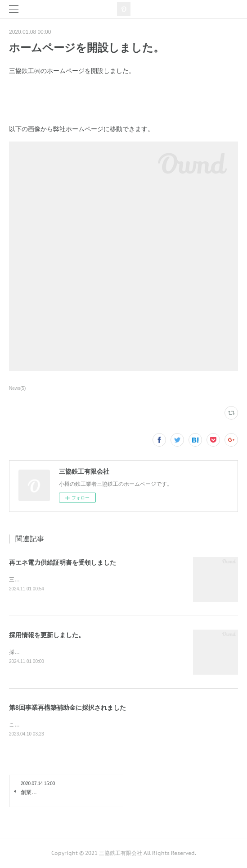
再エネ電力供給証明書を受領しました (63, 562)
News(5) (17, 388)
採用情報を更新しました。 (47, 635)
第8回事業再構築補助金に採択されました (67, 708)
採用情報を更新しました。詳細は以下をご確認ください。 (79, 653)
